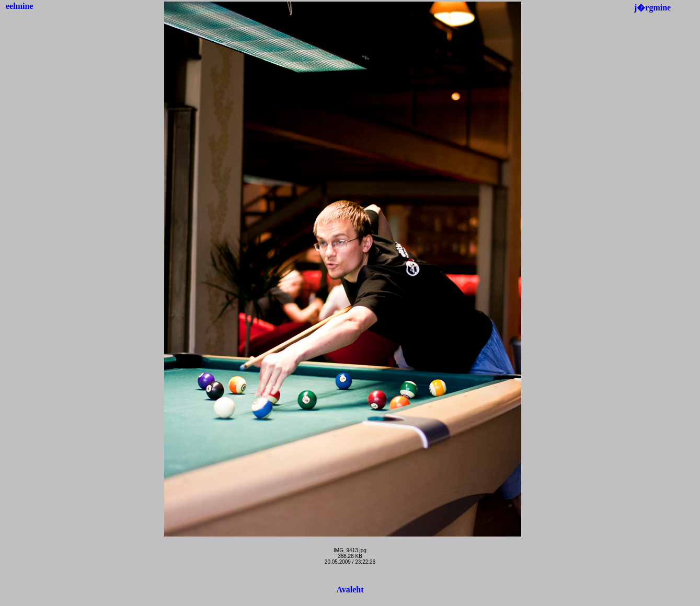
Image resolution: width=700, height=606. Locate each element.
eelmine (19, 6)
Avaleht (350, 590)
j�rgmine (652, 8)
